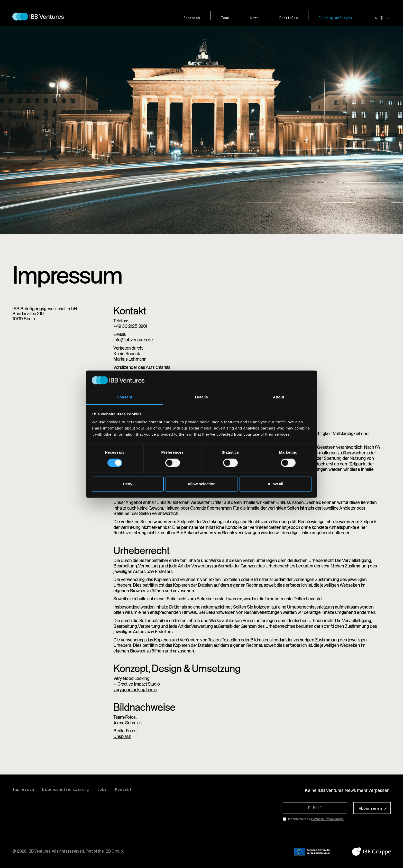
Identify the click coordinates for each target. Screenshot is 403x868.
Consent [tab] (125, 397)
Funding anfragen (335, 18)
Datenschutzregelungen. (328, 819)
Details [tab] (201, 397)
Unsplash (122, 736)
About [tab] (279, 397)
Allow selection (201, 484)
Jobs (102, 789)
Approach (192, 18)
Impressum (23, 789)
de (388, 18)
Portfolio (289, 18)
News (254, 18)
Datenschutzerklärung (66, 789)
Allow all (275, 484)
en (375, 18)
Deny (128, 484)
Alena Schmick (127, 723)
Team (225, 18)
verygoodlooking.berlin (135, 690)
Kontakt (123, 789)
